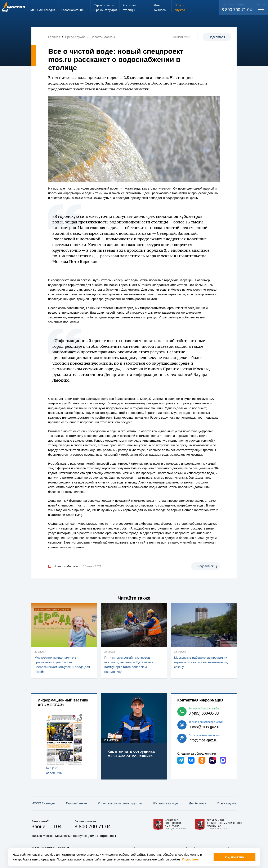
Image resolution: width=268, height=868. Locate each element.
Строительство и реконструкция (120, 803)
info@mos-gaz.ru (203, 740)
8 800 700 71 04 (237, 10)
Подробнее (190, 859)
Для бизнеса (198, 803)
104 (57, 826)
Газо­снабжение (76, 803)
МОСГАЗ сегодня (43, 803)
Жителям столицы (165, 803)
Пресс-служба (227, 803)
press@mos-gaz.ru (205, 727)
